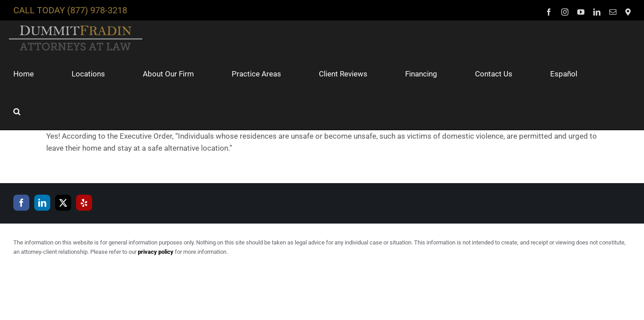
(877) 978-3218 (97, 10)
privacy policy (156, 214)
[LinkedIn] (42, 165)
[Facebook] (21, 165)
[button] (627, 74)
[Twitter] (63, 165)
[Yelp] (84, 165)
